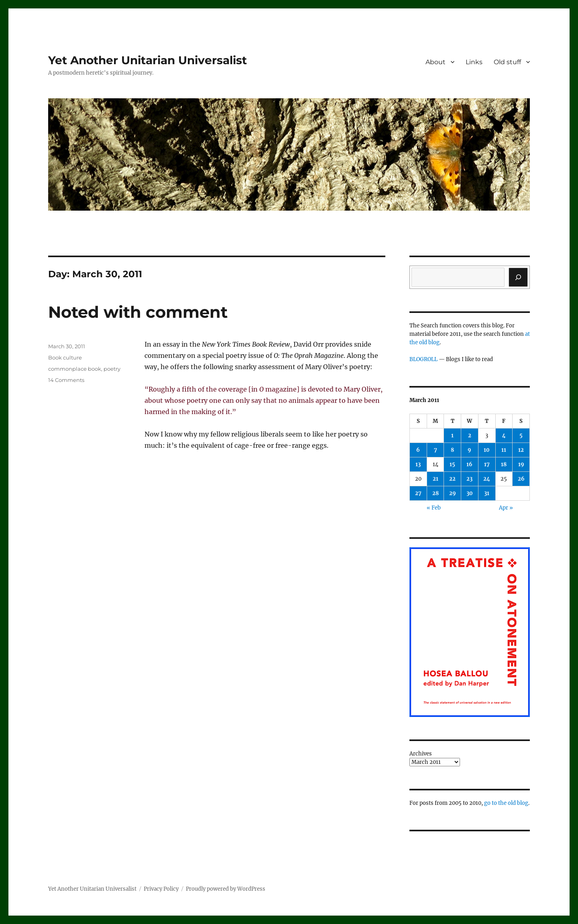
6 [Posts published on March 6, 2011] (418, 450)
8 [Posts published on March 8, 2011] (452, 450)
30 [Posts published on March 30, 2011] (470, 493)
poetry (112, 369)
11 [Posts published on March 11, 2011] (504, 450)
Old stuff (507, 62)
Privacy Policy (161, 889)
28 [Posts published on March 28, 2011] (436, 493)
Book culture (65, 357)
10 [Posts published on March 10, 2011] (487, 450)
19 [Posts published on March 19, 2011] (521, 464)
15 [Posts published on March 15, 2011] (452, 464)
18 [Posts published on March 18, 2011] (504, 464)
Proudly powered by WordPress (226, 889)
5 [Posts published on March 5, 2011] (521, 436)
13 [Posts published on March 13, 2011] (418, 464)
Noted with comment (138, 312)
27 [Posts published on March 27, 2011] (418, 493)
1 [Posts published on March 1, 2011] (452, 436)
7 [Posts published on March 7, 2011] (436, 450)
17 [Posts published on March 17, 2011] (487, 464)
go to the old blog (506, 803)
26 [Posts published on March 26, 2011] (521, 479)
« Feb (434, 508)
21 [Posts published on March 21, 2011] (436, 479)
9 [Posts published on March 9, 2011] (469, 450)
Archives (421, 754)
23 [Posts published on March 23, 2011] (469, 479)
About (436, 62)
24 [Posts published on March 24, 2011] (487, 479)
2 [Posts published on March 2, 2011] (470, 436)
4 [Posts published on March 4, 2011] (504, 436)
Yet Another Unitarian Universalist (148, 60)
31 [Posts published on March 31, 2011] (487, 493)
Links (474, 62)
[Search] (518, 277)
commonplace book (75, 369)
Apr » (506, 508)
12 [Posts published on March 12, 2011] (521, 450)
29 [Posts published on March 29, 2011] (453, 493)
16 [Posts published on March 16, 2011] (469, 464)
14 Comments (66, 380)
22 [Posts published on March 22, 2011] (452, 479)
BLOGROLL (423, 359)
